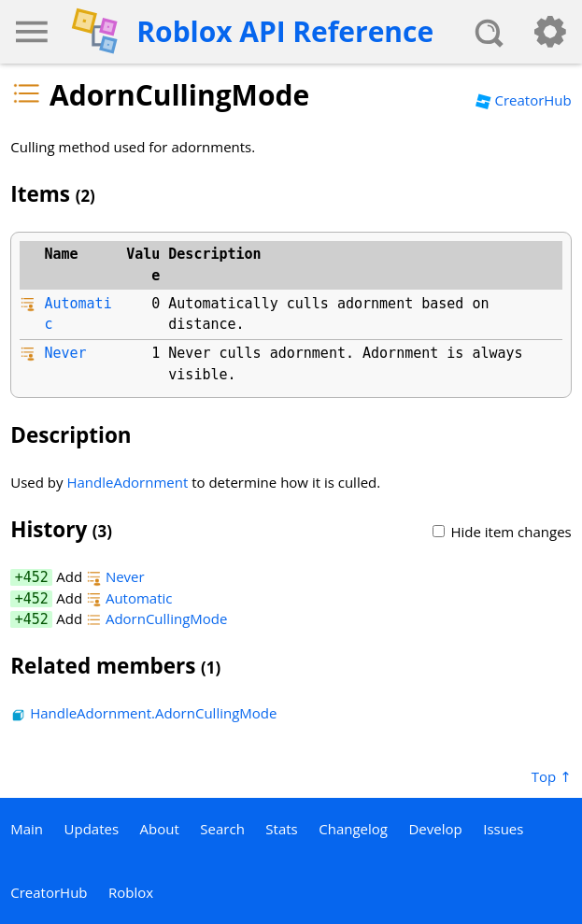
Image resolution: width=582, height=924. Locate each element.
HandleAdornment (127, 482)
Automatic (129, 598)
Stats (281, 829)
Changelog (353, 829)
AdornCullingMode (156, 618)
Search (222, 829)
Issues (503, 829)
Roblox (131, 892)
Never (65, 353)
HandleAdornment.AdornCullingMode (143, 713)
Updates (92, 829)
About (160, 829)
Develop (435, 829)
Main (27, 829)
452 (36, 577)
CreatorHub (524, 100)
